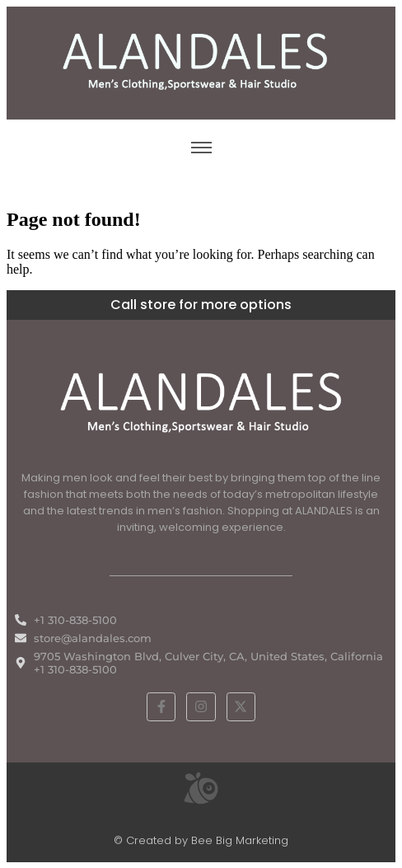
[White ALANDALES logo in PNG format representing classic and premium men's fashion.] (201, 400)
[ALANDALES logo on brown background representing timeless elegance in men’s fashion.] (201, 61)
